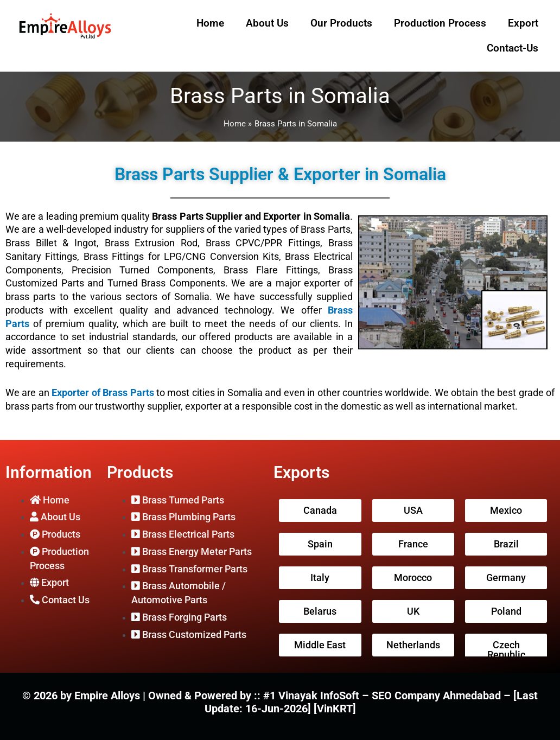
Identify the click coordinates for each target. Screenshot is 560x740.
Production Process (440, 23)
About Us (267, 23)
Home (210, 23)
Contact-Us (513, 48)
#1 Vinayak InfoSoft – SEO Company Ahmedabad (383, 696)
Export (523, 23)
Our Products (341, 23)
